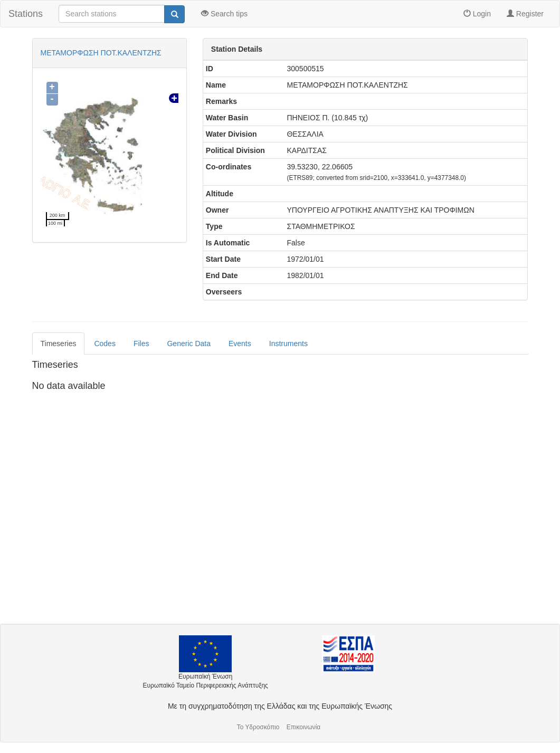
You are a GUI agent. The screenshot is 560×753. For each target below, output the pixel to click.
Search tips (224, 14)
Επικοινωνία (304, 727)
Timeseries (59, 344)
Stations (26, 14)
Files (141, 344)
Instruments (288, 344)
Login (477, 14)
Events (240, 344)
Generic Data (188, 344)
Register (525, 14)
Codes (105, 344)
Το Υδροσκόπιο (258, 727)
